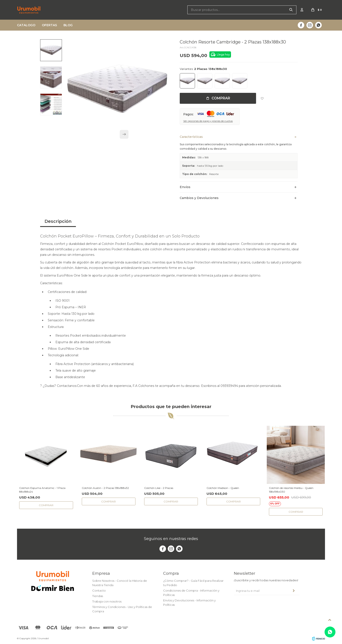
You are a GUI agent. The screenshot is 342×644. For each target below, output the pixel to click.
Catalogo (26, 25)
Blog (68, 25)
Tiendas (98, 596)
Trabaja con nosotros (107, 601)
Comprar (221, 98)
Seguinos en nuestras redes (171, 539)
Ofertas (49, 25)
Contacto (99, 590)
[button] (124, 137)
